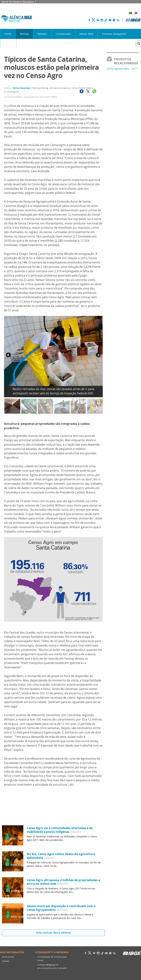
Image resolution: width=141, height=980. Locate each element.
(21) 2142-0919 (44, 968)
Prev (8, 355)
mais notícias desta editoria (53, 933)
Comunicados (63, 34)
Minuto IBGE (86, 34)
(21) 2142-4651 (60, 968)
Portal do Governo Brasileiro (18, 2)
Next (98, 355)
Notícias (24, 34)
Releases (42, 34)
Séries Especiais (21, 88)
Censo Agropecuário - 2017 (122, 69)
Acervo (8, 44)
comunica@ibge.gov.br (48, 965)
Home (8, 34)
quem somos (8, 957)
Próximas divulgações (114, 34)
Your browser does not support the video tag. (53, 815)
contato (6, 961)
